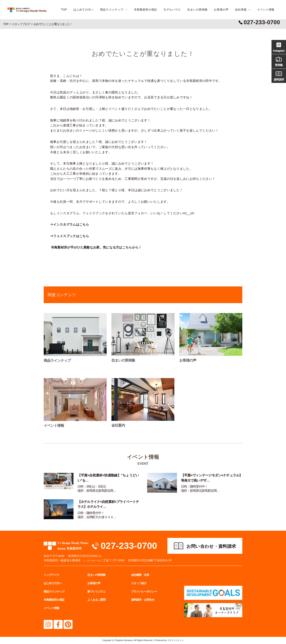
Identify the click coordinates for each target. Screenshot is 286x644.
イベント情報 (266, 10)
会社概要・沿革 (140, 575)
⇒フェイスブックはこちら (70, 236)
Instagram (279, 47)
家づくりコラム (96, 592)
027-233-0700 (129, 546)
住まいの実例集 (197, 10)
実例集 (279, 61)
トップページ (51, 575)
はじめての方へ (83, 10)
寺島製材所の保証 (145, 10)
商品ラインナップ (112, 10)
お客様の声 (221, 10)
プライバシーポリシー (144, 592)
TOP (64, 10)
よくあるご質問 (96, 600)
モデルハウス (172, 10)
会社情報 (241, 10)
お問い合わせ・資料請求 (211, 546)
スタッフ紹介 (139, 583)
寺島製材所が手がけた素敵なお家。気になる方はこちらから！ (96, 247)
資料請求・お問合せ (143, 600)
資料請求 (279, 76)
